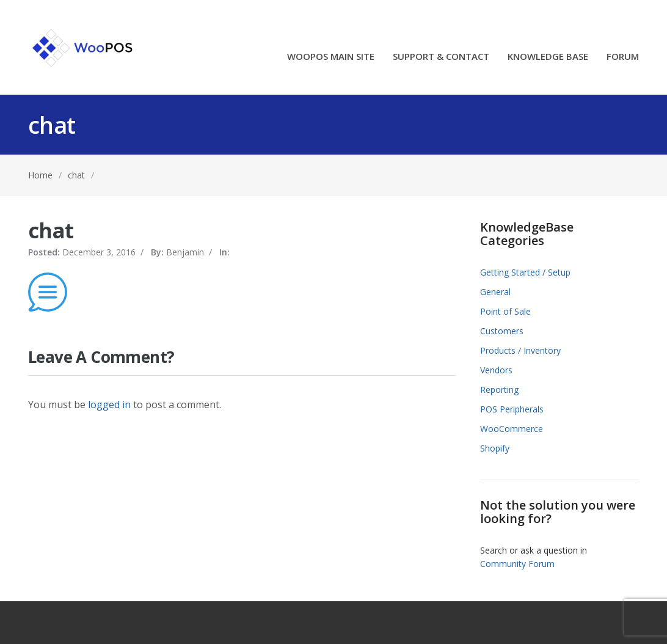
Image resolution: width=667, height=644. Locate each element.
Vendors (496, 370)
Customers (502, 331)
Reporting (499, 390)
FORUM (623, 57)
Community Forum (517, 564)
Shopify (495, 448)
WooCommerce (512, 429)
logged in (109, 404)
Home (40, 175)
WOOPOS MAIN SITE (331, 57)
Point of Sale (505, 311)
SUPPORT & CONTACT (441, 57)
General (495, 292)
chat (76, 175)
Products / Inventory (520, 350)
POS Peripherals (512, 409)
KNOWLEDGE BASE (548, 57)
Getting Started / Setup (525, 272)
